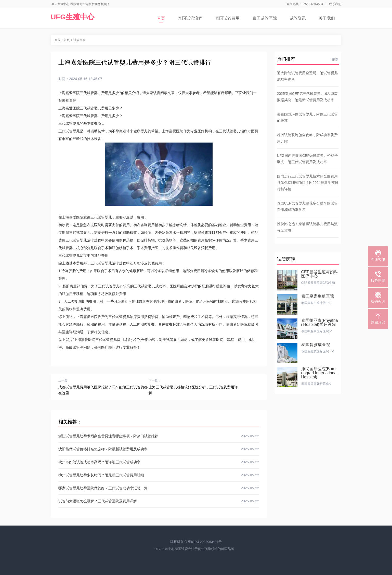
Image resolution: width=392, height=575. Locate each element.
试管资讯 (298, 18)
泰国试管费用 (227, 18)
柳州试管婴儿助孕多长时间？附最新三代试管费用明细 (159, 475)
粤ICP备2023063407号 (205, 542)
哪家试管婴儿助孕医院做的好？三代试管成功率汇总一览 (159, 488)
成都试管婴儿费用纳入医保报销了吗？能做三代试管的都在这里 (103, 390)
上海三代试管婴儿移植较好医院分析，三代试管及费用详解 (193, 390)
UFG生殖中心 (73, 17)
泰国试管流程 (190, 18)
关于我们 (327, 18)
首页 (161, 19)
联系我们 (335, 4)
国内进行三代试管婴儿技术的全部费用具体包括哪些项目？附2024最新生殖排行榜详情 (308, 183)
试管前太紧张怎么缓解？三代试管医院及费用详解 (159, 501)
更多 (335, 59)
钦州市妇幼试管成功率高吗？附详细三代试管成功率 (159, 462)
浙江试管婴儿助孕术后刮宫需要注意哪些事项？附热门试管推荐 (159, 436)
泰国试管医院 (265, 18)
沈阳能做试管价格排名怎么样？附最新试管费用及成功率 (159, 449)
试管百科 (80, 40)
